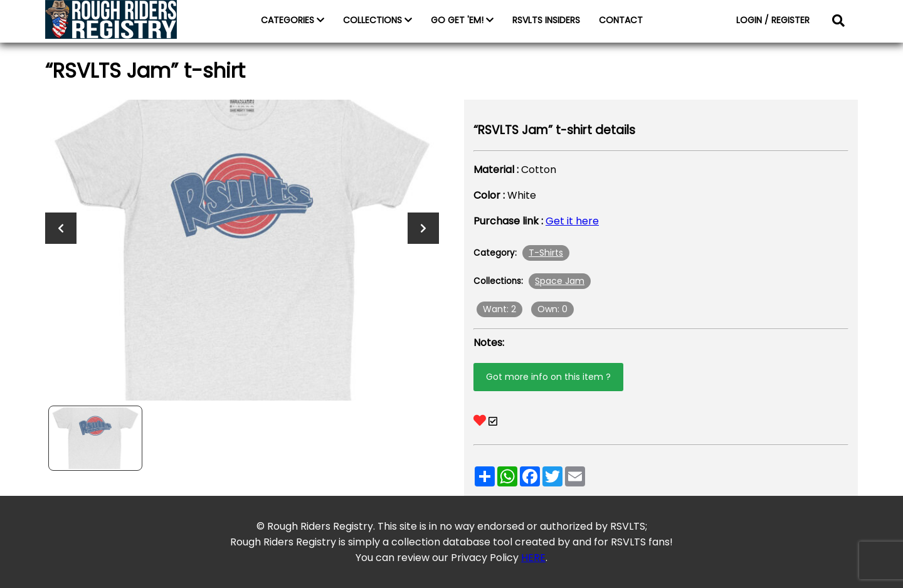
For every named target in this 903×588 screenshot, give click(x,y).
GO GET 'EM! (462, 20)
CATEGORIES (293, 20)
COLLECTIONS (378, 20)
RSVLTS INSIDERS (546, 20)
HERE (533, 558)
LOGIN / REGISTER (773, 20)
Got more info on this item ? (548, 377)
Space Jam (560, 281)
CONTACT (621, 20)
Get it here (572, 221)
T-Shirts (546, 253)
